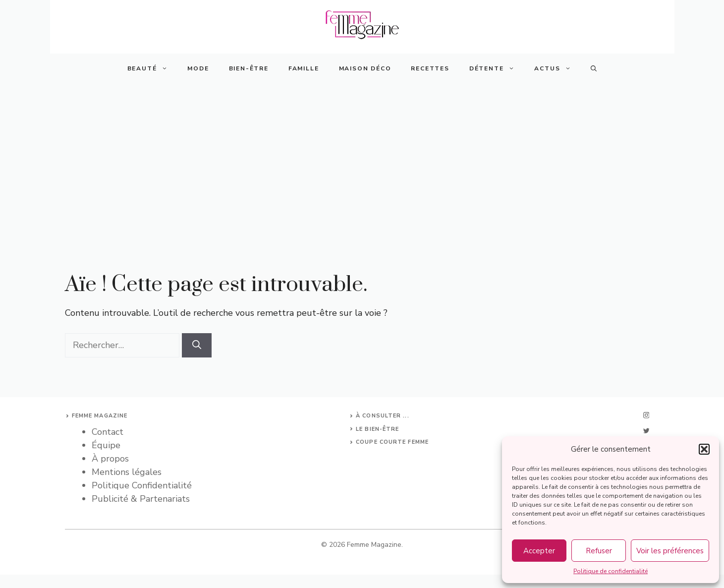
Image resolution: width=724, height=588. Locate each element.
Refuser (599, 551)
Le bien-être (377, 429)
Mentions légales (127, 472)
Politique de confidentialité (611, 571)
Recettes (430, 68)
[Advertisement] (362, 158)
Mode (198, 68)
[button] (704, 449)
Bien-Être (249, 68)
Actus (557, 68)
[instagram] (646, 415)
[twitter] (646, 431)
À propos (110, 459)
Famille (304, 68)
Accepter (539, 551)
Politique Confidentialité (142, 485)
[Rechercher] (197, 345)
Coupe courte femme (392, 442)
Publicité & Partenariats (141, 499)
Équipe (106, 445)
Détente (497, 68)
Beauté (153, 68)
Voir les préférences (670, 551)
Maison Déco (365, 68)
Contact (108, 432)
